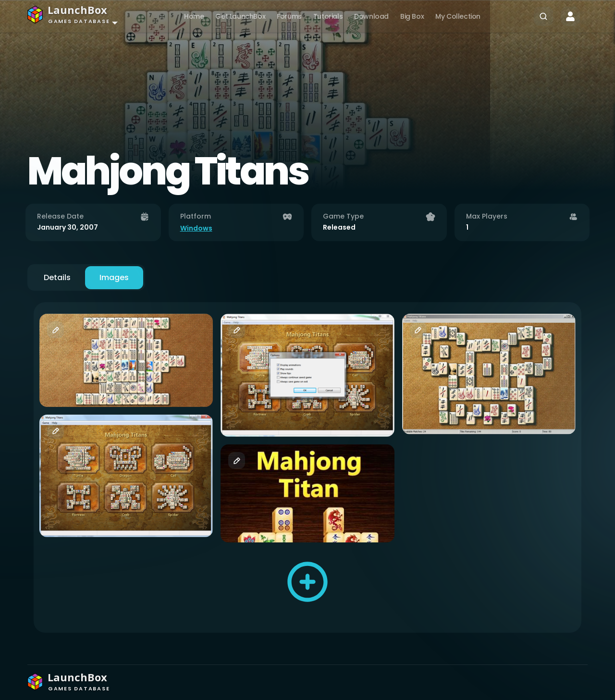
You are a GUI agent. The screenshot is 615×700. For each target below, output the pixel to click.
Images (114, 277)
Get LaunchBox (240, 16)
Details (57, 277)
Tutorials (328, 16)
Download (371, 16)
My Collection (458, 16)
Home (194, 16)
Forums (289, 16)
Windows (196, 228)
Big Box (412, 16)
